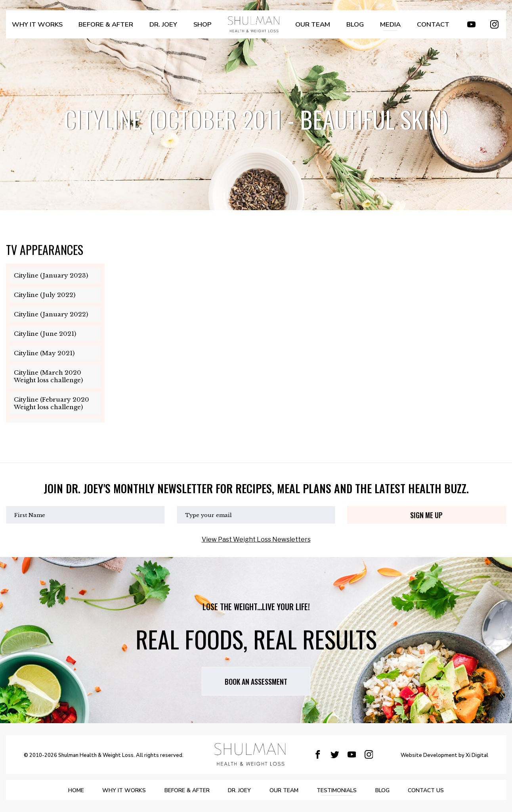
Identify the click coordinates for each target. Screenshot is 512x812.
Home (44, 790)
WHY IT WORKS (37, 28)
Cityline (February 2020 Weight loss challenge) (52, 403)
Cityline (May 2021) (44, 353)
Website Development (429, 756)
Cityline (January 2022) (51, 314)
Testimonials (351, 790)
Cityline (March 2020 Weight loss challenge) (48, 376)
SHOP (195, 28)
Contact (429, 28)
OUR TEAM (310, 28)
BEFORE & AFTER (101, 28)
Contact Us (459, 790)
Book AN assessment (256, 682)
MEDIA (387, 28)
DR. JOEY (156, 28)
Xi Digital (477, 756)
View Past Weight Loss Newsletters (256, 539)
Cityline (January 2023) (51, 275)
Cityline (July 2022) (45, 295)
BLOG (352, 28)
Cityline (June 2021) (45, 334)
